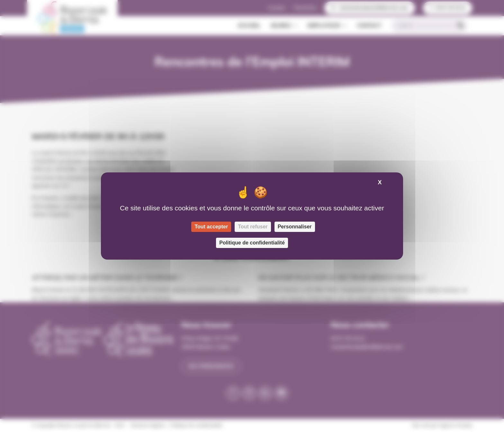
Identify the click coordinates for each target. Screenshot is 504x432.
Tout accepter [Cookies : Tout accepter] (211, 227)
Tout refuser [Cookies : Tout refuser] (253, 227)
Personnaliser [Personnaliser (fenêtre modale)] (295, 227)
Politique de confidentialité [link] (252, 243)
